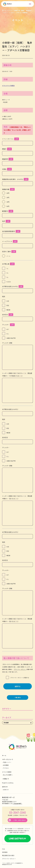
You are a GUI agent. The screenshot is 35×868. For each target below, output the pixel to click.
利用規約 (5, 852)
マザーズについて (8, 759)
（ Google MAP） (17, 803)
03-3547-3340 (17, 812)
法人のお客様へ (8, 775)
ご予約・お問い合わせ (19, 820)
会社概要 (6, 765)
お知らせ (5, 787)
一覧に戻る (18, 697)
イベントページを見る (8, 86)
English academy (8, 783)
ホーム (4, 755)
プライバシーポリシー (20, 669)
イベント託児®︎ (7, 772)
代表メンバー (7, 762)
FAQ (4, 849)
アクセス (6, 768)
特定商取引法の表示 (8, 855)
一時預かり (6, 779)
